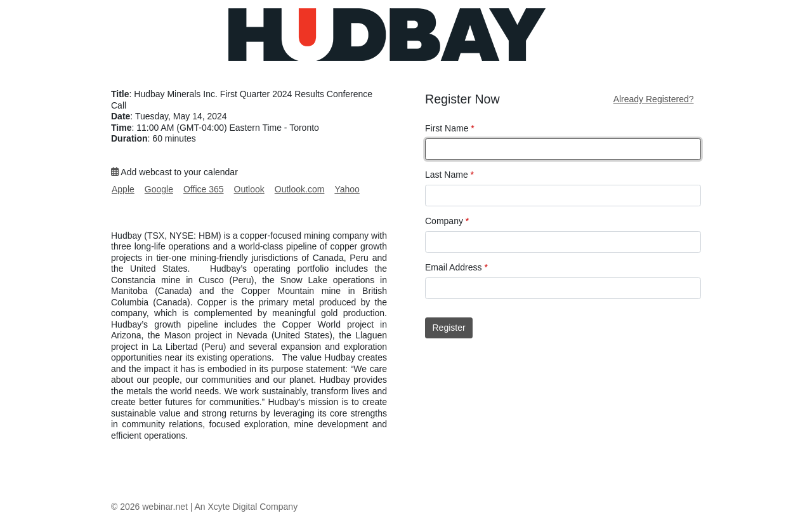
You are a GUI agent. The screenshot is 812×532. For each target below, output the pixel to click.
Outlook (249, 189)
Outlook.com (300, 189)
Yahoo (347, 189)
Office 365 (204, 189)
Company (447, 221)
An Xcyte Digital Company (246, 507)
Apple (123, 189)
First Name (450, 128)
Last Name (449, 175)
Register (449, 328)
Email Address (456, 267)
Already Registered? (654, 99)
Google (159, 189)
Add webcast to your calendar (174, 172)
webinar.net (165, 507)
